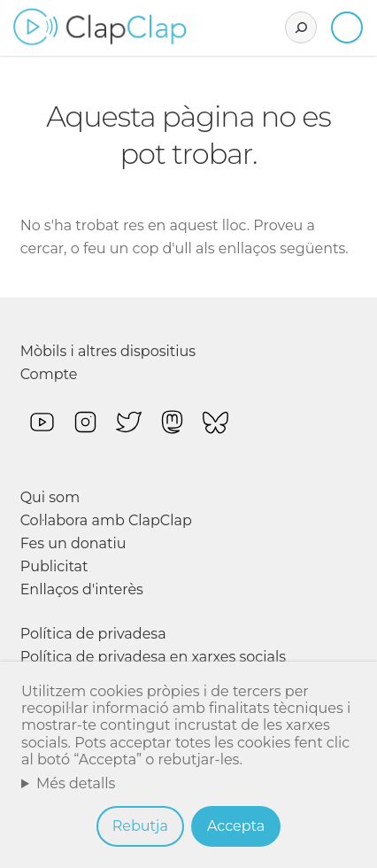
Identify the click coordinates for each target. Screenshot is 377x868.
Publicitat (54, 566)
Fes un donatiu (73, 543)
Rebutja (140, 826)
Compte (49, 374)
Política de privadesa (93, 634)
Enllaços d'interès (82, 589)
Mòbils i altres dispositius (108, 351)
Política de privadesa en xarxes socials (153, 657)
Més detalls (76, 783)
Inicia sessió (347, 27)
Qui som (50, 497)
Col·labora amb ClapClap (106, 520)
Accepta (236, 826)
